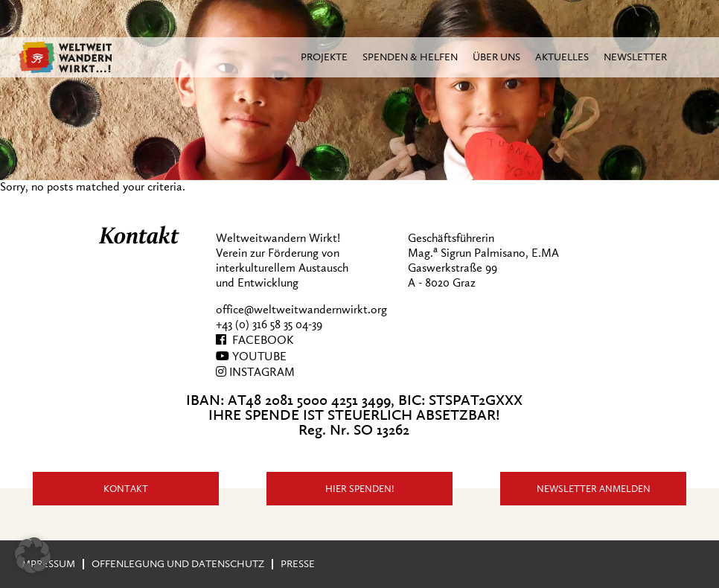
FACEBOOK (255, 340)
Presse (298, 564)
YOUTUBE (251, 357)
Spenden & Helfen (410, 57)
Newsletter (635, 57)
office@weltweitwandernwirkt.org (301, 310)
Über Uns (496, 57)
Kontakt (126, 489)
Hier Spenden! (360, 489)
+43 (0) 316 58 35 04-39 (269, 325)
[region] (359, 90)
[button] (33, 555)
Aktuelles (562, 57)
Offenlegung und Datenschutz (178, 564)
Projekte (324, 57)
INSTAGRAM (255, 372)
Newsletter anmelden (594, 489)
